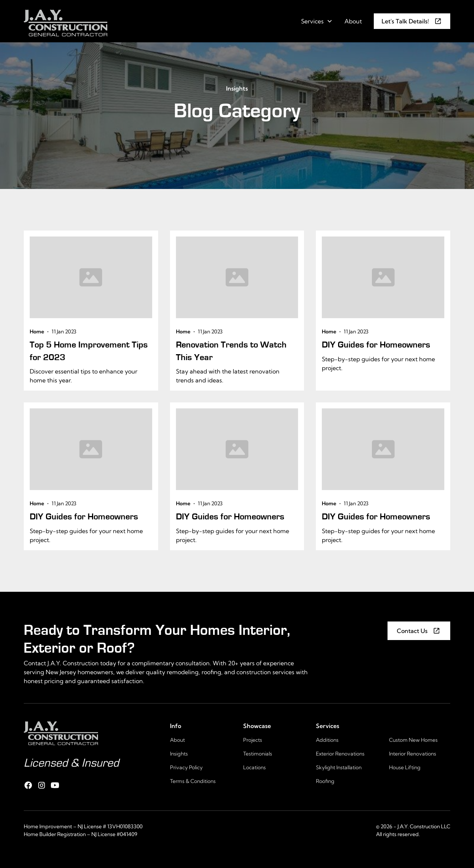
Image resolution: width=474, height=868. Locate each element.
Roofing (325, 781)
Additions (327, 740)
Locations (254, 767)
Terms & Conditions (193, 781)
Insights (237, 88)
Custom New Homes (413, 740)
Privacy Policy (186, 767)
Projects (253, 740)
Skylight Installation (339, 767)
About (353, 21)
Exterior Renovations (340, 754)
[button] (317, 21)
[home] (66, 21)
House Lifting (405, 767)
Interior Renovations (413, 754)
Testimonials (258, 754)
